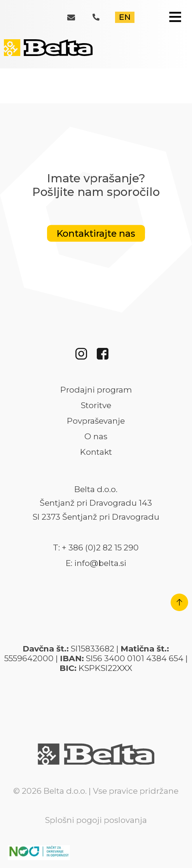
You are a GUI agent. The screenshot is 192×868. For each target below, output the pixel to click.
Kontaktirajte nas (96, 233)
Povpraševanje (96, 421)
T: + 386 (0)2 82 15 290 (96, 548)
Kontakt (96, 452)
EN (125, 17)
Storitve (96, 405)
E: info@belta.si (96, 563)
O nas (96, 437)
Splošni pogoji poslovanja (96, 820)
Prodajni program (96, 390)
